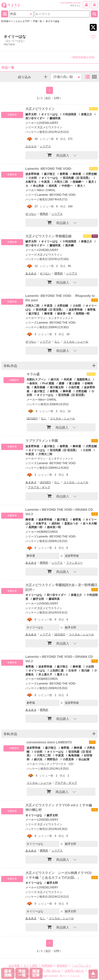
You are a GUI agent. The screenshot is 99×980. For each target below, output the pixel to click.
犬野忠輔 (91, 174)
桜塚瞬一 (78, 182)
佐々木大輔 (90, 524)
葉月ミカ (62, 675)
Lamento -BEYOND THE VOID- (49, 169)
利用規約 (47, 966)
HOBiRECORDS (48, 532)
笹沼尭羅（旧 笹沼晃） (77, 178)
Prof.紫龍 (48, 383)
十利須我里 (69, 114)
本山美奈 (38, 186)
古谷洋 (72, 671)
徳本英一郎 (64, 314)
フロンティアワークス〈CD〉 (57, 764)
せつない (31, 214)
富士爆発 (74, 383)
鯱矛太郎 (31, 114)
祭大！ (81, 186)
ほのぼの (32, 418)
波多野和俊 (32, 174)
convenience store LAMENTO (49, 742)
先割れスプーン (36, 379)
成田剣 (56, 524)
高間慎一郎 (83, 314)
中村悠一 (67, 186)
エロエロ (31, 146)
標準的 (44, 214)
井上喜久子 (45, 675)
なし (57, 342)
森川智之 (49, 174)
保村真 (53, 186)
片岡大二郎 (61, 182)
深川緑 (85, 671)
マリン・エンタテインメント (55, 318)
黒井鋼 (69, 245)
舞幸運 (77, 174)
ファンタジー (74, 563)
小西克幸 (68, 759)
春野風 (64, 174)
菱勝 (62, 383)
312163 (68, 3)
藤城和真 (55, 118)
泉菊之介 (87, 114)
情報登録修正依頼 (82, 57)
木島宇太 (41, 524)
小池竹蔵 (74, 387)
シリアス (45, 146)
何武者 (68, 379)
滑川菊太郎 (57, 387)
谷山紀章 (84, 759)
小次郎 (33, 178)
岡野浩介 (53, 759)
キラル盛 (33, 374)
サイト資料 (31, 966)
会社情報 (14, 966)
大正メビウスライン (40, 109)
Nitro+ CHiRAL (46, 190)
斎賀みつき (71, 524)
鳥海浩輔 (74, 755)
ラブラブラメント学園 (42, 441)
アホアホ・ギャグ (39, 487)
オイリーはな (49, 114)
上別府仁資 (57, 671)
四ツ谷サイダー (56, 595)
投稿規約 (62, 966)
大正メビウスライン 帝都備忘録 (49, 236)
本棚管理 (12, 115)
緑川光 (55, 379)
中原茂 (45, 182)
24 (79, 3)
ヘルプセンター (81, 966)
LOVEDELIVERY (48, 123)
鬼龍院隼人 (84, 379)
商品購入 (58, 155)
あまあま (31, 273)
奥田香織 (40, 387)
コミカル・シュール (76, 342)
